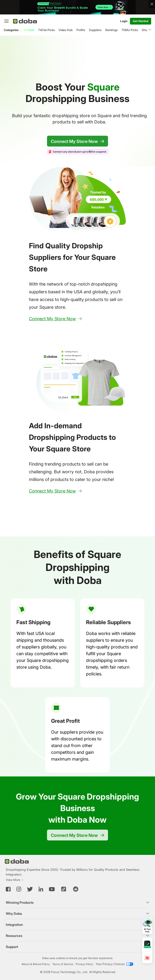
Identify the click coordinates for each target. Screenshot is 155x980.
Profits (81, 30)
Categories (11, 30)
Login (124, 21)
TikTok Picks (46, 30)
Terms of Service (63, 964)
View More (15, 880)
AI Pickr (29, 30)
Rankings (111, 30)
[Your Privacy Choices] (115, 964)
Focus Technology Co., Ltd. (69, 972)
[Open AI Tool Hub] (147, 925)
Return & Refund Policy (36, 964)
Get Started (141, 21)
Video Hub (66, 30)
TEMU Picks (130, 30)
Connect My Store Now (77, 141)
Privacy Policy (84, 964)
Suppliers (95, 30)
